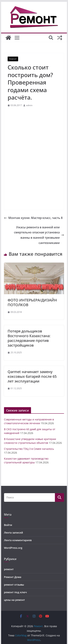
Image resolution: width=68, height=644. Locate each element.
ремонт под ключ (15, 592)
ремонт (13, 59)
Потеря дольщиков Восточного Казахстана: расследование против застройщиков (29, 338)
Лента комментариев (18, 540)
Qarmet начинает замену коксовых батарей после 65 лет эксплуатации (32, 376)
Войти (8, 525)
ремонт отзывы (14, 585)
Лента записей (14, 533)
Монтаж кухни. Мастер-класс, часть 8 (33, 218)
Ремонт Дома (13, 577)
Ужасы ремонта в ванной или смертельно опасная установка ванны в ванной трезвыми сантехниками (39, 235)
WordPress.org (13, 548)
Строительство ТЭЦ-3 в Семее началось (29, 449)
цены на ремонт (14, 600)
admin (29, 105)
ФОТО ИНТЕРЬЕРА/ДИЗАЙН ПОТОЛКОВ (32, 302)
